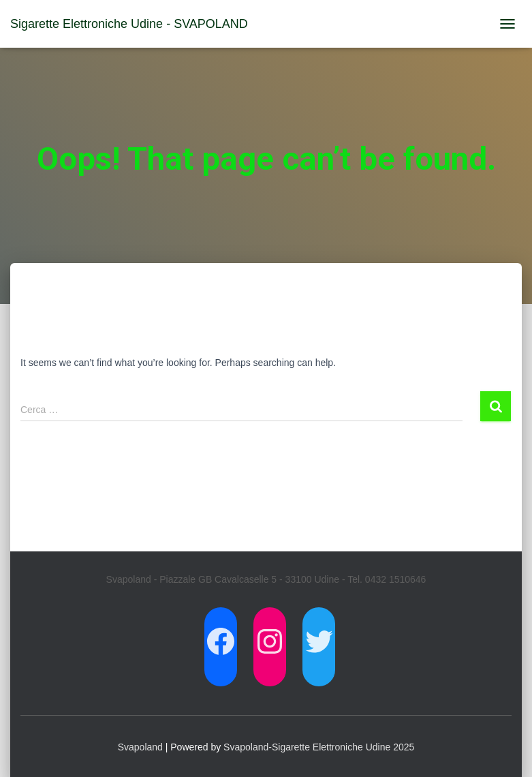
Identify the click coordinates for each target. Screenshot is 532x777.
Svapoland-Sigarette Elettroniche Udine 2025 (319, 747)
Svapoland (140, 747)
